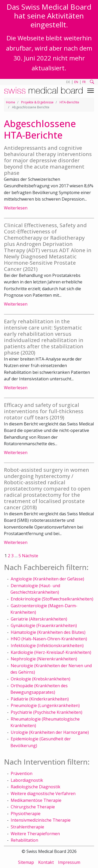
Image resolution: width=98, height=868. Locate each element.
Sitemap (26, 862)
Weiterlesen (16, 208)
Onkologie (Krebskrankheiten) (41, 679)
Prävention (22, 773)
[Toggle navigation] (91, 91)
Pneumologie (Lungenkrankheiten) (45, 705)
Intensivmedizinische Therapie (41, 820)
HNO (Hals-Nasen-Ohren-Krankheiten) (49, 639)
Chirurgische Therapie (33, 807)
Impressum (69, 862)
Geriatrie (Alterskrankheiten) (39, 619)
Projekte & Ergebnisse (37, 102)
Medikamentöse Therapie (36, 800)
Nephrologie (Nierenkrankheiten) (44, 659)
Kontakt (46, 862)
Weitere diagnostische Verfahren (43, 793)
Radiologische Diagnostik (36, 787)
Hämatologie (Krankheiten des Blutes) (48, 632)
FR (84, 82)
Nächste (30, 556)
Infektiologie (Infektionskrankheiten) (47, 646)
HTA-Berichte (69, 102)
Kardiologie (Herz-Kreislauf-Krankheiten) (51, 652)
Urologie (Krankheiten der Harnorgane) (50, 732)
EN (76, 82)
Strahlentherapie (27, 827)
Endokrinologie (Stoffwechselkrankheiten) (52, 599)
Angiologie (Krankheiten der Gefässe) (47, 579)
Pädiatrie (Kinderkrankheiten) (40, 699)
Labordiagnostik (27, 780)
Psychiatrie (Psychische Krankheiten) (47, 712)
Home (11, 102)
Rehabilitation (24, 840)
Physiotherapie (26, 814)
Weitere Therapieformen (35, 834)
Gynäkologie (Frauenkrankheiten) (44, 625)
